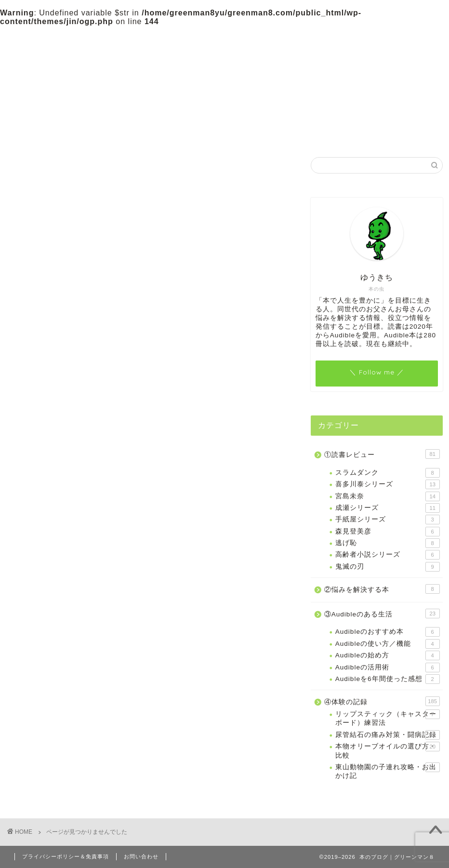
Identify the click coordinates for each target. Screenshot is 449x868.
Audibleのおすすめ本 (388, 632)
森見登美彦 (388, 532)
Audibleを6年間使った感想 (388, 679)
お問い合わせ (380, 38)
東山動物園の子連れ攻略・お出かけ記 (388, 771)
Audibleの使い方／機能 (388, 644)
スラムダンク (388, 473)
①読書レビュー (108, 38)
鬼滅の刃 (388, 567)
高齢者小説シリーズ (388, 555)
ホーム (43, 38)
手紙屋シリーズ (388, 520)
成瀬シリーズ (388, 508)
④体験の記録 (63, 617)
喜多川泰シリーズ (388, 484)
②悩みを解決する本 (173, 42)
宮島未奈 (388, 496)
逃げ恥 (388, 543)
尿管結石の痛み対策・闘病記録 (388, 735)
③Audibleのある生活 (244, 38)
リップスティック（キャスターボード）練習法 (388, 718)
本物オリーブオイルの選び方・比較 (388, 750)
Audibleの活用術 (388, 668)
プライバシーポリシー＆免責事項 (66, 856)
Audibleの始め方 (388, 655)
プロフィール (315, 38)
